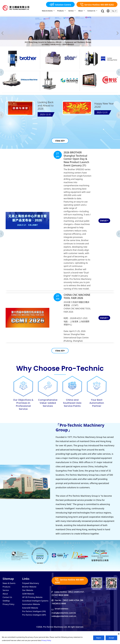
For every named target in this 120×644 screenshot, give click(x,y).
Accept (111, 638)
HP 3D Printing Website (32, 610)
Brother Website (29, 600)
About (82, 11)
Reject (99, 638)
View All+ (60, 148)
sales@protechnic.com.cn (64, 629)
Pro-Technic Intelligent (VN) (34, 624)
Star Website (28, 603)
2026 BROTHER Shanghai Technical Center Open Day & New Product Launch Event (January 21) (70, 202)
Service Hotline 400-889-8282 (97, 4)
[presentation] (6, 34)
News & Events (50, 11)
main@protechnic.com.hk (64, 626)
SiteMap (6, 614)
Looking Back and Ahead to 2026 (46, 117)
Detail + (87, 241)
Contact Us (92, 11)
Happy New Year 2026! (104, 117)
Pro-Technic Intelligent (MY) (34, 628)
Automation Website (31, 617)
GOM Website (28, 607)
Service (73, 11)
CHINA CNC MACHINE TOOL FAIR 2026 (70, 289)
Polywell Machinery (31, 596)
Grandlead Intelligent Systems (35, 614)
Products (63, 11)
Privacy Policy (8, 617)
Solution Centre (60, 4)
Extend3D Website (30, 621)
